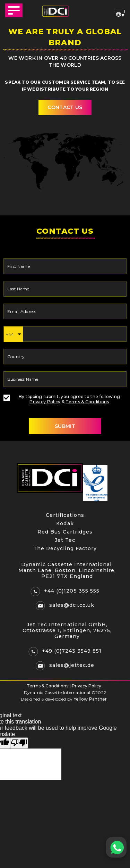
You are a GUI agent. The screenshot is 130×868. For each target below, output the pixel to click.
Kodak (65, 523)
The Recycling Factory (65, 548)
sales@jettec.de (72, 665)
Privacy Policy (45, 402)
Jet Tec (65, 540)
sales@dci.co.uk (72, 605)
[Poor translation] (19, 743)
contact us (65, 107)
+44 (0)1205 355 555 (72, 591)
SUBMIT (65, 426)
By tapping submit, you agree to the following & (62, 399)
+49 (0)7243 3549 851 (72, 651)
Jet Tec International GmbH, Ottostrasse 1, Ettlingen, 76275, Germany (67, 630)
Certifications (65, 515)
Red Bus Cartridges (65, 532)
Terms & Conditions (87, 402)
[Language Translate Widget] (119, 11)
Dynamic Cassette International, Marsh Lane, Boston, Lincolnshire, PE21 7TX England (67, 570)
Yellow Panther (90, 699)
